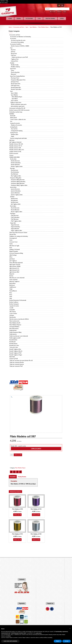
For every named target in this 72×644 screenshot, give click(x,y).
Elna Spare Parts (15, 78)
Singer (13, 136)
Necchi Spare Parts (16, 84)
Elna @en (13, 168)
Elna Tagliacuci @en (16, 176)
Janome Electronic (15, 189)
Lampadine (12, 310)
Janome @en (13, 187)
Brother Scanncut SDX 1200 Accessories (19, 110)
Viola (11, 298)
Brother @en (13, 159)
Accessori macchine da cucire (18, 40)
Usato (11, 240)
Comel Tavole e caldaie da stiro (18, 119)
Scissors (11, 155)
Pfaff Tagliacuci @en (16, 221)
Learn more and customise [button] (10, 641)
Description (13, 477)
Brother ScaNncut (14, 302)
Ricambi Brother (13, 340)
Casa (39, 19)
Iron (11, 121)
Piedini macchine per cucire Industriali (19, 336)
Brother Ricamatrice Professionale (18, 300)
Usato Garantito (14, 280)
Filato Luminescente (14, 321)
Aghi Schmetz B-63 (14, 270)
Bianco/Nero (13, 283)
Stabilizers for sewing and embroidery (19, 236)
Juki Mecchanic (15, 202)
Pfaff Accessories (14, 153)
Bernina (11, 276)
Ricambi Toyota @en (16, 89)
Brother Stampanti (14, 304)
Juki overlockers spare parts (18, 106)
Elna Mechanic (15, 174)
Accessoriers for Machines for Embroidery (21, 37)
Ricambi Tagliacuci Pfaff (15, 353)
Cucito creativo (13, 313)
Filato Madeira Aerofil (15, 323)
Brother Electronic (15, 161)
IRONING (12, 114)
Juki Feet (13, 52)
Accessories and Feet (19, 27)
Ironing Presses (14, 133)
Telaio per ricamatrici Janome (17, 364)
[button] (12, 397)
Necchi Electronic (15, 208)
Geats (13, 70)
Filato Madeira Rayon (44, 27)
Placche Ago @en (15, 72)
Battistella (13, 116)
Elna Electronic (15, 170)
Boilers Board (13, 118)
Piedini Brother (13, 330)
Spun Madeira (33, 27)
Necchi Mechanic (15, 210)
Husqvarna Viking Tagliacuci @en (19, 185)
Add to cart (17, 455)
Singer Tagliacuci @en (16, 230)
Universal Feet (14, 61)
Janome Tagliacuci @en (17, 195)
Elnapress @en (15, 134)
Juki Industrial (14, 200)
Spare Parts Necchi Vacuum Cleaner (18, 232)
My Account (53, 12)
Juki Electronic (14, 198)
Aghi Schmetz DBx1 (14, 272)
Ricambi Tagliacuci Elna (15, 349)
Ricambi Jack (13, 342)
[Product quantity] (12, 455)
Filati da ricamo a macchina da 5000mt (19, 319)
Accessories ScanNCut (16, 44)
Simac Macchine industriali (16, 263)
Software (12, 315)
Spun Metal (15, 99)
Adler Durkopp (13, 255)
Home (10, 19)
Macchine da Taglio (14, 246)
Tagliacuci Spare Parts (16, 102)
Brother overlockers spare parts (19, 104)
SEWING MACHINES (15, 157)
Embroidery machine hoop (16, 112)
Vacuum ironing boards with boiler (19, 138)
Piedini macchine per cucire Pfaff (20, 57)
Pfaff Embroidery (15, 217)
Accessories (29, 19)
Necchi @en (13, 206)
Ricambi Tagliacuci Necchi (16, 351)
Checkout (59, 12)
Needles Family (15, 65)
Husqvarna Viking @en (16, 178)
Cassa (65, 12)
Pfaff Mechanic (15, 219)
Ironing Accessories (15, 123)
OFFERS (62, 19)
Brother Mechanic (15, 165)
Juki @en (12, 197)
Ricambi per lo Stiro (14, 345)
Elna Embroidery (15, 172)
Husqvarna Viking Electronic (18, 180)
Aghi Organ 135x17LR (15, 264)
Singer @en (13, 223)
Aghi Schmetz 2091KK (15, 266)
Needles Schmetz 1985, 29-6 (17, 150)
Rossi (11, 295)
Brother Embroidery (16, 163)
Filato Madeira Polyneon (15, 325)
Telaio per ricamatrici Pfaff (16, 366)
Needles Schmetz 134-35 (16, 146)
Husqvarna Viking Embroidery (18, 181)
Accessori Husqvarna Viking (16, 253)
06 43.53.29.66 (4, 3)
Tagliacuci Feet (15, 59)
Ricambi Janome (13, 344)
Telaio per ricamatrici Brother (17, 362)
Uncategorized (13, 238)
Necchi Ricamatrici (14, 328)
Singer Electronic (15, 225)
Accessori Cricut (13, 242)
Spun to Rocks (14, 101)
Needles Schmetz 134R (15, 148)
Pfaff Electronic (15, 215)
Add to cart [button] (17, 515)
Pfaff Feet (14, 55)
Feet (11, 48)
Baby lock (12, 274)
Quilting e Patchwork (15, 249)
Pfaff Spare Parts (15, 85)
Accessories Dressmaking (17, 42)
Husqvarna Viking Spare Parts (18, 80)
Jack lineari (12, 259)
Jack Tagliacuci (13, 261)
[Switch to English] (62, 5)
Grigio (11, 289)
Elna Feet (13, 50)
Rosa (11, 293)
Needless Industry (15, 67)
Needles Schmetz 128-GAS (16, 144)
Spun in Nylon (14, 93)
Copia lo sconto (36, 449)
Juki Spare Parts (15, 82)
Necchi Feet (14, 53)
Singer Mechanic (15, 229)
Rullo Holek (12, 357)
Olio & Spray (13, 312)
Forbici (11, 244)
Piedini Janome (13, 334)
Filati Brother (13, 317)
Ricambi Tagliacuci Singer (16, 355)
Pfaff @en (13, 214)
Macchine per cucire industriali (17, 278)
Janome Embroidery (16, 191)
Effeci (11, 257)
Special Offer (13, 234)
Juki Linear (12, 140)
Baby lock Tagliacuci (14, 281)
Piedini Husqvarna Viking (15, 332)
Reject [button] (58, 641)
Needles (12, 63)
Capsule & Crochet (14, 306)
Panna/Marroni (13, 291)
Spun (27, 27)
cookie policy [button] (39, 633)
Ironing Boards (14, 127)
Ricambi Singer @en (16, 87)
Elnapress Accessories (16, 125)
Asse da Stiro (14, 129)
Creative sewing (50, 19)
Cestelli (11, 308)
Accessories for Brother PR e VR (17, 108)
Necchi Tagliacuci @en (17, 212)
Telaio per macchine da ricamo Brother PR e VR (21, 360)
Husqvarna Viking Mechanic (18, 183)
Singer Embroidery (15, 227)
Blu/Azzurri (12, 285)
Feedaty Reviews (22, 477)
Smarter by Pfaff (14, 359)
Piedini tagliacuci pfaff (15, 338)
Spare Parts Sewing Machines (18, 76)
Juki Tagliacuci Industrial (15, 142)
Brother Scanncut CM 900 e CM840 (20, 46)
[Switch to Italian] (59, 5)
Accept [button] (67, 641)
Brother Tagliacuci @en (17, 166)
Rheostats (14, 74)
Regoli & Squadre (14, 251)
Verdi (11, 296)
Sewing (19, 19)
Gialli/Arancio (13, 287)
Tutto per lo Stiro (14, 347)
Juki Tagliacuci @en (16, 204)
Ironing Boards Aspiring (17, 131)
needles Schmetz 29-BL (15, 152)
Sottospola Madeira (14, 327)
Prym (11, 248)
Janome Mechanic (15, 193)
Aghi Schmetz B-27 (14, 268)
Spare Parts (13, 69)
